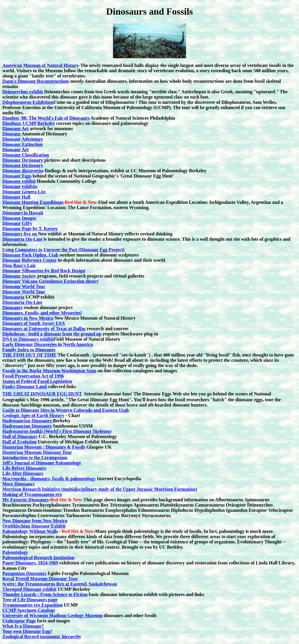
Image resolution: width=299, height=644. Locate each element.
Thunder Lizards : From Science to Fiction (45, 594)
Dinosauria (13, 297)
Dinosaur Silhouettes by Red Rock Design (44, 271)
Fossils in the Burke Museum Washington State (49, 371)
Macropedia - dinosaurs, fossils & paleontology (49, 479)
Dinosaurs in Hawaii (23, 213)
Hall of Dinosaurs (20, 436)
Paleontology (15, 552)
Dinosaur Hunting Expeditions (33, 202)
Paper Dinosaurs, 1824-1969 (30, 563)
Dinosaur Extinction (22, 144)
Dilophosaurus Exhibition (28, 102)
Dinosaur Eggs (17, 176)
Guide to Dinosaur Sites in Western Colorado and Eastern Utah (66, 410)
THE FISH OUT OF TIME (29, 355)
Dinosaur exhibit (19, 181)
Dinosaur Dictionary (23, 160)
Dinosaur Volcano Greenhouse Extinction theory (51, 281)
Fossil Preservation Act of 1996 (33, 376)
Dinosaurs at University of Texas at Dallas (44, 329)
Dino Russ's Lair (19, 265)
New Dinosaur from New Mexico (35, 521)
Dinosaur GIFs (17, 223)
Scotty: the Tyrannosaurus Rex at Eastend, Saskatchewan (60, 584)
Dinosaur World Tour (24, 286)
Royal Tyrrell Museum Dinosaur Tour (40, 579)
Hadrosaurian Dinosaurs (28, 421)
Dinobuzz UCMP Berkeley (29, 123)
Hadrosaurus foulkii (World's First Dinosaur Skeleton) (57, 431)
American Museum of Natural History (40, 65)
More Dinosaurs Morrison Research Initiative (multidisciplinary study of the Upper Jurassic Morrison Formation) (100, 487)
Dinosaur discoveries (23, 171)
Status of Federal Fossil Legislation (37, 381)
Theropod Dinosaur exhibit (29, 589)
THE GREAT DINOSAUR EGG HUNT (42, 394)
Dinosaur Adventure (23, 139)
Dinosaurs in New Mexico (28, 318)
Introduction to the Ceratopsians (35, 458)
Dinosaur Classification (26, 155)
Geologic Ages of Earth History (33, 415)
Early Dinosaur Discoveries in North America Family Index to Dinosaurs (48, 347)
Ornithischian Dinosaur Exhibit (34, 526)
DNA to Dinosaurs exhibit (28, 339)
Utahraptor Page (19, 621)
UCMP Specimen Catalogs (29, 610)
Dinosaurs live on (20, 234)
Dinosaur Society (19, 276)
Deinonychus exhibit (23, 92)
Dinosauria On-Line (22, 239)
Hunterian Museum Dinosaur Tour (37, 452)
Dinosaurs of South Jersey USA (34, 323)
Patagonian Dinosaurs (24, 573)
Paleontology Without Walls (30, 531)
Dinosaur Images (19, 218)
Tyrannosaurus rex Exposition (33, 605)
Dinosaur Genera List (24, 192)
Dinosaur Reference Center (29, 260)
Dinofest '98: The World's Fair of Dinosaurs (46, 118)
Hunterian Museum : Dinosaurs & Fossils (44, 447)
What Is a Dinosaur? (23, 626)
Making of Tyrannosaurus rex (32, 494)
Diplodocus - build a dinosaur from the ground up (52, 334)
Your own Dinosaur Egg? (27, 631)
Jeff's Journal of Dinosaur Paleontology (42, 463)
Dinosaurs (12, 308)
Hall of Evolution (19, 442)
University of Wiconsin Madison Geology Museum (52, 615)
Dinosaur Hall (16, 197)
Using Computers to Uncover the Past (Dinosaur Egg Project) (64, 250)
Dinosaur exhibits (20, 186)
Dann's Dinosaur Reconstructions (36, 81)
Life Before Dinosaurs (24, 468)
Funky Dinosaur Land (25, 386)
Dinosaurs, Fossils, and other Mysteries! (42, 313)
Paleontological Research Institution (38, 558)
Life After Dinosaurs (23, 473)
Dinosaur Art (15, 129)
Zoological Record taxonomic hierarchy (42, 637)
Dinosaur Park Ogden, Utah (30, 255)
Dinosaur (12, 134)
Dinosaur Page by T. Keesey (30, 229)
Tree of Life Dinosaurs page (30, 600)
